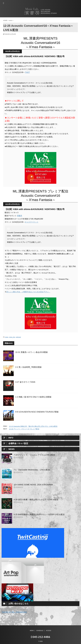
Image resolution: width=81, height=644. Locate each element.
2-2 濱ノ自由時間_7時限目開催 (28, 367)
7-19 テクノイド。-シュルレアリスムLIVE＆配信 (34, 455)
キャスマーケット (32, 222)
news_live (12, 337)
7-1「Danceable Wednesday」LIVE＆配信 (32, 470)
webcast (18, 337)
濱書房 (20, 216)
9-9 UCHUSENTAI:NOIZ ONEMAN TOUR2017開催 (37, 412)
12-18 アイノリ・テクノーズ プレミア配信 (24, 429)
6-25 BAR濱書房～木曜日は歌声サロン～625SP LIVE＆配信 (39, 515)
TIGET (27, 72)
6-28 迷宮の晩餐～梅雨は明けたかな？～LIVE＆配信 (36, 500)
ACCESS (48, 630)
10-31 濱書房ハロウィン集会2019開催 (31, 352)
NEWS (32, 630)
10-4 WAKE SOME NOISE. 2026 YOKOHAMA (33, 485)
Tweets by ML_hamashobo (14, 612)
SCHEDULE (40, 630)
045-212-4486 (40, 637)
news (7, 337)
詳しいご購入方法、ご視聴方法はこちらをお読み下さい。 (28, 292)
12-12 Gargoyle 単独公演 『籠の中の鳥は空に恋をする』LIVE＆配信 (33, 426)
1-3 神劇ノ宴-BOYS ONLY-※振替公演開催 (33, 397)
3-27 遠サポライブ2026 (25, 382)
